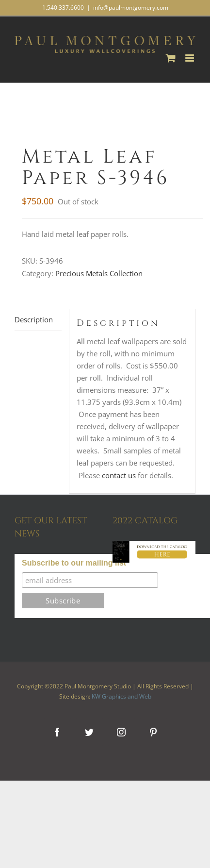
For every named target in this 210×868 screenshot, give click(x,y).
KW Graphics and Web (121, 696)
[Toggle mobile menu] (190, 58)
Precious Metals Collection (99, 273)
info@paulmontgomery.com (131, 8)
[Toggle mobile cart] (171, 58)
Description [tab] (34, 319)
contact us (119, 475)
